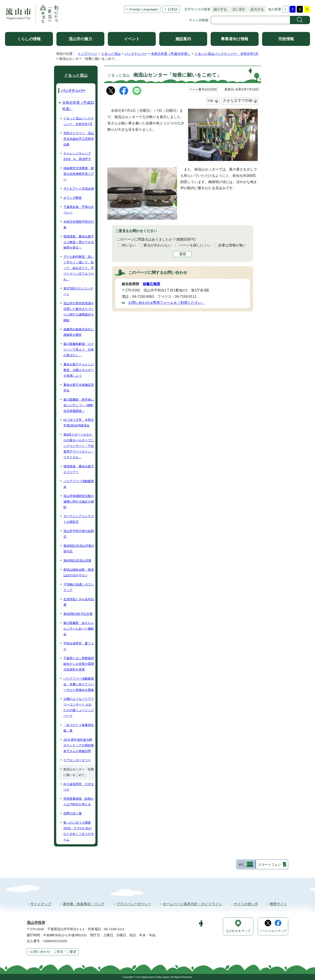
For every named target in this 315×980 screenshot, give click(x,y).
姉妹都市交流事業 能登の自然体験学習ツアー (79, 174)
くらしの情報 (29, 39)
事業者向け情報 (235, 39)
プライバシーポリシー (134, 904)
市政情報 (286, 39)
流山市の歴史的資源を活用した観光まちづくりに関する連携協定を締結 (79, 312)
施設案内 (183, 39)
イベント (132, 39)
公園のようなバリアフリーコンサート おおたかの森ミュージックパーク (79, 707)
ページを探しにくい (195, 245)
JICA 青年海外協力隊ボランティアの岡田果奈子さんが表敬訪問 (79, 745)
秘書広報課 (151, 284)
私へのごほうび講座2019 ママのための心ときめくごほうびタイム (79, 831)
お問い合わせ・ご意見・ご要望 (53, 952)
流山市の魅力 (80, 39)
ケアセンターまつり (77, 760)
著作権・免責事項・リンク (84, 904)
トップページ (87, 54)
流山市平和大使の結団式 (79, 534)
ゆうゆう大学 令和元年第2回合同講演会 (79, 423)
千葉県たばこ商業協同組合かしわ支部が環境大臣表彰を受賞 (79, 664)
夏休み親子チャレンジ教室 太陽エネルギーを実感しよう (79, 370)
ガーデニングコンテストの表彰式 (79, 519)
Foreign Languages (144, 9)
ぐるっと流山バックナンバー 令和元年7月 (226, 54)
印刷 (210, 101)
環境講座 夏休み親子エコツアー (79, 469)
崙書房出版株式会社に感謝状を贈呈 (79, 332)
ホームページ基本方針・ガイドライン (192, 904)
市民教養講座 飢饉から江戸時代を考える (79, 801)
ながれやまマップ (238, 931)
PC (241, 865)
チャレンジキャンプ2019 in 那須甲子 (77, 156)
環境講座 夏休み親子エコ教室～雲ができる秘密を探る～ (79, 242)
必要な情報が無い (232, 245)
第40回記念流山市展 (77, 560)
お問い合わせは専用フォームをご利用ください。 (167, 303)
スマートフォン (270, 865)
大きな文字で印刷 (238, 101)
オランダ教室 (73, 198)
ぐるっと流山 (111, 54)
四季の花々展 (73, 813)
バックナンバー (136, 54)
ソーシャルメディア (273, 931)
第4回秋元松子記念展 (78, 614)
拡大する (256, 9)
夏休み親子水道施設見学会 (79, 388)
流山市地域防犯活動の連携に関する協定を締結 (79, 502)
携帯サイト (278, 904)
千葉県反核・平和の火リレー (79, 210)
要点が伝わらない (157, 245)
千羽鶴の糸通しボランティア (79, 587)
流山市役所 (36, 923)
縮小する (219, 9)
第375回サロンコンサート (78, 291)
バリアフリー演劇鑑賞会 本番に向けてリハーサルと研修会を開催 (79, 684)
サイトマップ (41, 904)
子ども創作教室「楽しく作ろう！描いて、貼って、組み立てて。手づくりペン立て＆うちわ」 (79, 268)
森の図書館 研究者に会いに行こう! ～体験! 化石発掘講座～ (79, 405)
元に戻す (238, 9)
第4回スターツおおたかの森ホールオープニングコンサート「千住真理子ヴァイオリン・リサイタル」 (79, 446)
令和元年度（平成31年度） (171, 54)
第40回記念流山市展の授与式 (79, 549)
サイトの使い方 (246, 904)
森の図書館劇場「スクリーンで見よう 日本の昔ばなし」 (79, 350)
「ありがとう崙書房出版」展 (79, 728)
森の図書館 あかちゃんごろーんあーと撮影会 (79, 629)
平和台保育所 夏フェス (79, 646)
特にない (129, 245)
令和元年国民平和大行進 (79, 224)
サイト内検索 (199, 20)
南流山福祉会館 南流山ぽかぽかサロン (79, 572)
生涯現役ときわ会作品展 (79, 602)
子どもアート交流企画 (79, 189)
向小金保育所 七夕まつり (79, 787)
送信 (183, 254)
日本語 (173, 9)
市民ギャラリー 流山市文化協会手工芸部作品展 (79, 139)
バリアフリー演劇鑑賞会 (79, 484)
